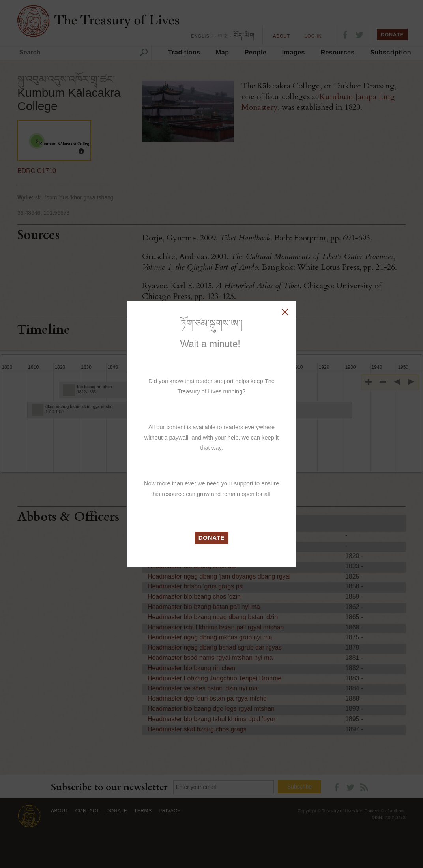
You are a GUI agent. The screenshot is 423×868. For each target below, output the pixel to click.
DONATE (212, 538)
